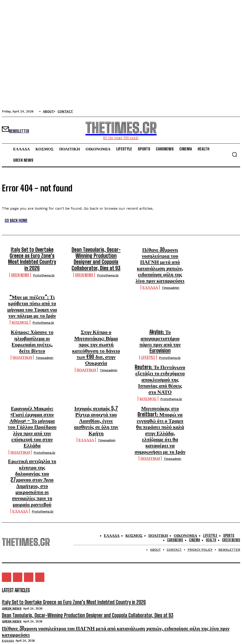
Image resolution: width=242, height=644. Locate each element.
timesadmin (171, 276)
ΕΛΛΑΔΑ (150, 276)
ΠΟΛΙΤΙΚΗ (22, 332)
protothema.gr (44, 266)
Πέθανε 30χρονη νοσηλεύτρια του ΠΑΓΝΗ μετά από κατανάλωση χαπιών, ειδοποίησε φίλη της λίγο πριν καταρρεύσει (160, 259)
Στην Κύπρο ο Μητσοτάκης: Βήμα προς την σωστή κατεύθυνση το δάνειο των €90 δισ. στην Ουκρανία (96, 323)
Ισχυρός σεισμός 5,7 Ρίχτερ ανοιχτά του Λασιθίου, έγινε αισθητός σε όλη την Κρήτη (96, 376)
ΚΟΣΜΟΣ (20, 306)
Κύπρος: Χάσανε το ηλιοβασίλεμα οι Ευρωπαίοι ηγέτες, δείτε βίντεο (32, 320)
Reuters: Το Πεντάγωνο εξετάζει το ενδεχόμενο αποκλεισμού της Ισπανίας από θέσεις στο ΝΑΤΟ (160, 348)
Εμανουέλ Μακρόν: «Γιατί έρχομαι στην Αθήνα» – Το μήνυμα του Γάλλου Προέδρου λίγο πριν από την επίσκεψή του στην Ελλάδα (32, 381)
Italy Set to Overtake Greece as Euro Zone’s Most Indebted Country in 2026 (32, 254)
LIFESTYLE (148, 332)
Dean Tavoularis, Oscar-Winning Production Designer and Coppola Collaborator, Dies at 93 (96, 257)
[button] (234, 154)
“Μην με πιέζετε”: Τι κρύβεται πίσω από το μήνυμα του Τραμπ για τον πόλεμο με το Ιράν (32, 292)
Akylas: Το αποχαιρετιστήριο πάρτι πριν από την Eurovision (160, 320)
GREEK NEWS (20, 265)
